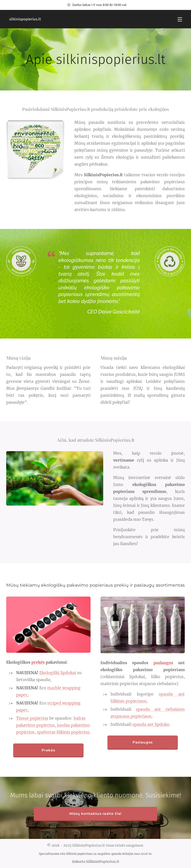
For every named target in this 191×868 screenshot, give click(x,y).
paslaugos (163, 663)
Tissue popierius (32, 718)
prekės (38, 662)
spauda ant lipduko (151, 724)
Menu (180, 19)
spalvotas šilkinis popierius (63, 732)
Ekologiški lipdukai (58, 673)
